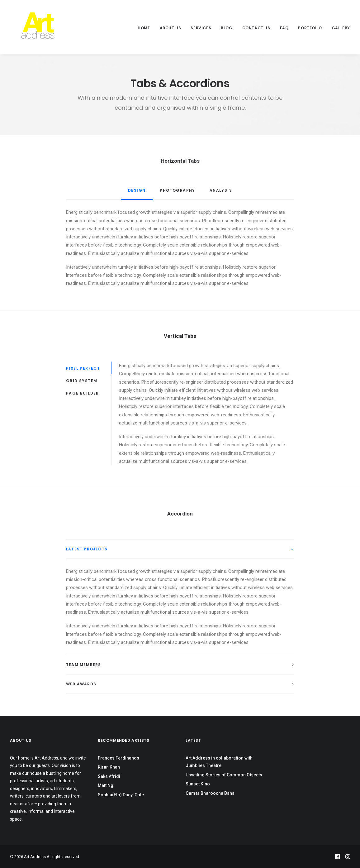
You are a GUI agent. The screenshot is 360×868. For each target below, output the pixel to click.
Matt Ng (106, 785)
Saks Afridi (109, 776)
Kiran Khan (109, 767)
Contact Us (256, 28)
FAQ (284, 28)
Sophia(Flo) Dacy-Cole (121, 795)
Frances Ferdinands (118, 758)
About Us (171, 28)
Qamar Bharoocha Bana (210, 793)
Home (144, 28)
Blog (227, 28)
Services (201, 28)
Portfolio (310, 28)
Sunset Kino (198, 784)
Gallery (341, 28)
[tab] (180, 549)
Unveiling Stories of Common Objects (224, 775)
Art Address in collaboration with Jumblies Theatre (219, 762)
